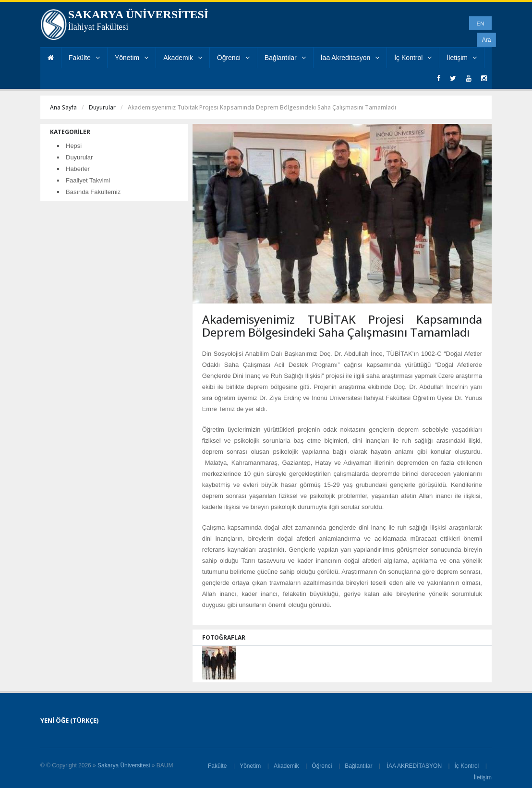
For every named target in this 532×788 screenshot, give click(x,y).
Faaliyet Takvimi (88, 180)
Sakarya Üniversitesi (124, 765)
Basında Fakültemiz (93, 192)
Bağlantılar (285, 58)
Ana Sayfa (63, 107)
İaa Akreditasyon (350, 58)
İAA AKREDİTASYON (414, 766)
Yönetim (132, 58)
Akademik (182, 58)
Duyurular (102, 107)
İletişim (462, 58)
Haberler (78, 169)
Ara (487, 40)
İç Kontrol (413, 58)
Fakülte (84, 58)
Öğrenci (233, 58)
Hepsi (74, 146)
